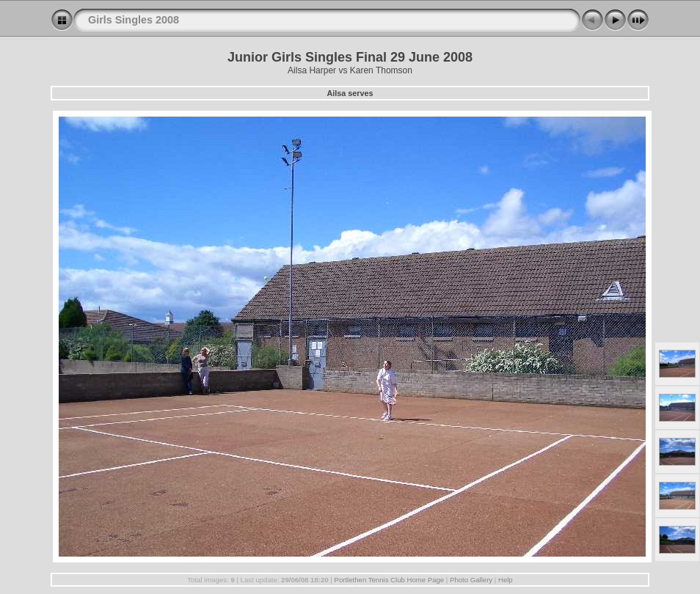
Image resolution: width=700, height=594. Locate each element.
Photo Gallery (471, 580)
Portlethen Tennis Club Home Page (389, 580)
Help (506, 580)
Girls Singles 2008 (134, 20)
